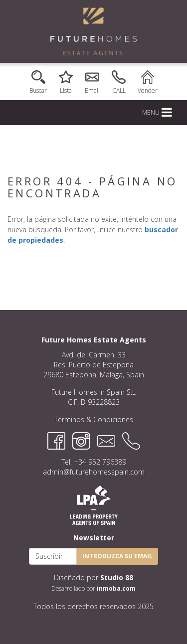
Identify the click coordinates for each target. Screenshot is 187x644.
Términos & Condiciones (94, 419)
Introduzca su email (117, 556)
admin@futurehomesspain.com (94, 472)
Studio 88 (117, 577)
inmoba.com (116, 588)
